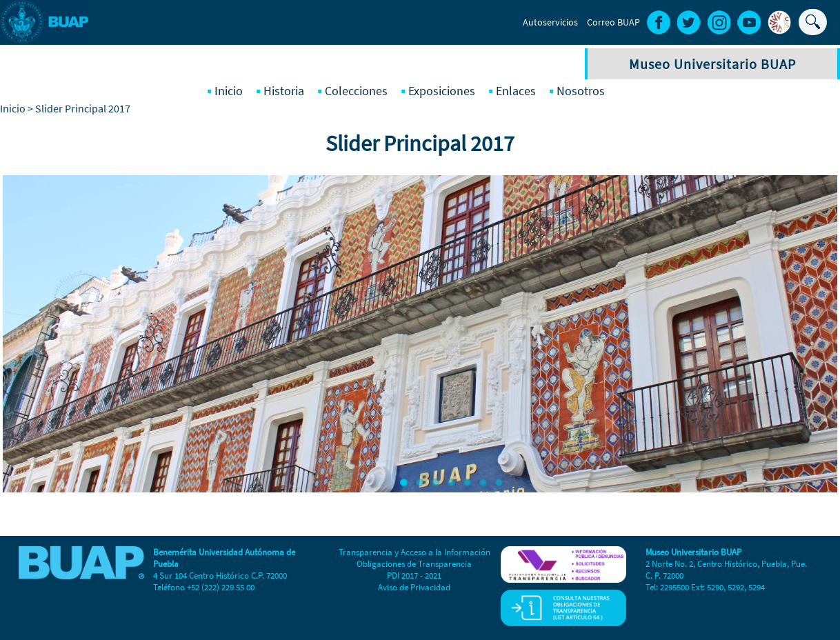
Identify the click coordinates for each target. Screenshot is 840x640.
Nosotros (581, 91)
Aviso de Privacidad (414, 587)
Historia (284, 91)
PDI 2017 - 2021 (414, 576)
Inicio (229, 91)
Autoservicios (550, 22)
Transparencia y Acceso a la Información (414, 552)
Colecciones (356, 91)
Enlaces (516, 91)
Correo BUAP (613, 22)
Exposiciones (442, 91)
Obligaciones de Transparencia (414, 564)
